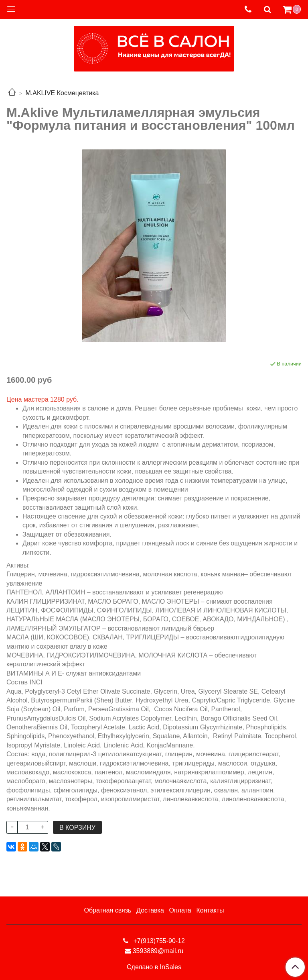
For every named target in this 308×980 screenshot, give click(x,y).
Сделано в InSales (154, 967)
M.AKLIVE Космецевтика (62, 93)
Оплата (180, 910)
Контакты (210, 910)
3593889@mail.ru (158, 951)
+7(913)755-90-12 (158, 941)
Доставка (150, 910)
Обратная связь (107, 910)
